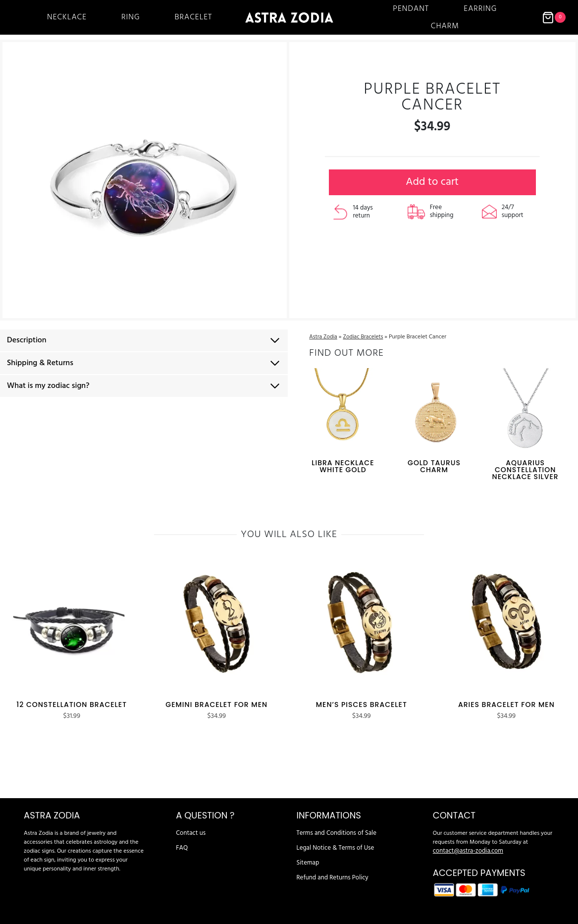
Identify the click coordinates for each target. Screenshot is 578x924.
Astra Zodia (323, 334)
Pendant (411, 9)
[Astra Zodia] (289, 17)
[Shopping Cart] (554, 18)
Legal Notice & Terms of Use (333, 838)
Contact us (189, 823)
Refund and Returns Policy (330, 868)
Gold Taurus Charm (434, 463)
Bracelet (194, 17)
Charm (445, 26)
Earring (480, 9)
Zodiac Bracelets (365, 334)
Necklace (67, 17)
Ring (131, 17)
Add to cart (432, 187)
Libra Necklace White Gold (342, 463)
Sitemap (307, 853)
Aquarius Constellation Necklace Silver (525, 467)
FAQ (181, 838)
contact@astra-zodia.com (465, 841)
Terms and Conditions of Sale (334, 823)
